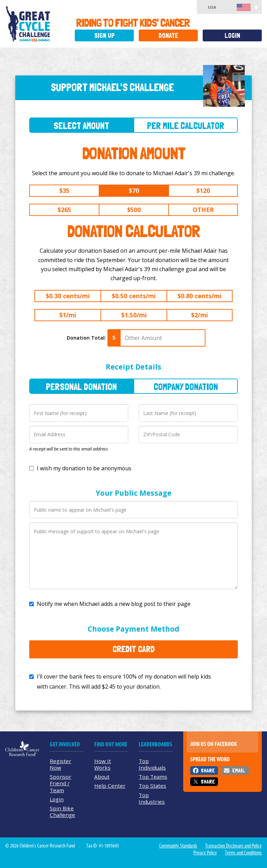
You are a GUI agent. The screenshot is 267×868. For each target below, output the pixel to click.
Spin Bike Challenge (62, 812)
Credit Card (134, 649)
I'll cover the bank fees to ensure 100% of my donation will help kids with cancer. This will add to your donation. (124, 682)
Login (232, 36)
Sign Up (104, 36)
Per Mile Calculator (186, 126)
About (102, 777)
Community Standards (178, 846)
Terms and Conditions (243, 853)
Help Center (110, 786)
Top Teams (153, 777)
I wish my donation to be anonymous (84, 468)
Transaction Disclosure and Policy (233, 846)
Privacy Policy (205, 853)
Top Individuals (152, 764)
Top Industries (152, 798)
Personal (81, 387)
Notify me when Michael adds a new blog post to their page (114, 604)
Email (238, 770)
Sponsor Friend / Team (60, 783)
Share (208, 770)
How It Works (103, 764)
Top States (152, 786)
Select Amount (81, 126)
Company (186, 387)
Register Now (60, 764)
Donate (168, 36)
